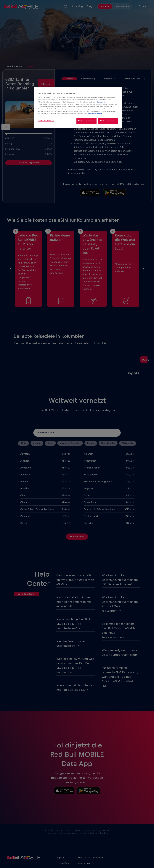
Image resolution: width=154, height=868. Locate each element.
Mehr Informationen (95, 114)
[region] (78, 108)
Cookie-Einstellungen (46, 121)
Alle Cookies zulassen (108, 121)
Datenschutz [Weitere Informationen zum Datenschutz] (101, 102)
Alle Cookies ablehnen (86, 121)
